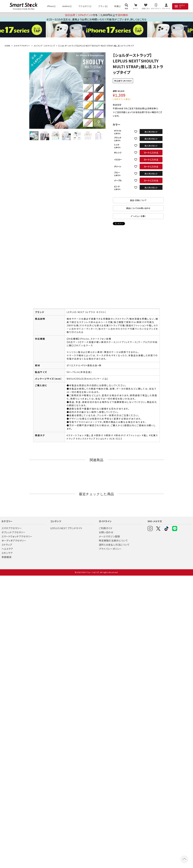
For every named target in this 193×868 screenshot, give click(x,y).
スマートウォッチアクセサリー (17, 536)
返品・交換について (138, 200)
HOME (8, 46)
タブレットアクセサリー (14, 532)
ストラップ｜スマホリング (44, 46)
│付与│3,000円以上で (97, 15)
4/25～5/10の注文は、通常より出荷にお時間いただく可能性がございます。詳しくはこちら (97, 19)
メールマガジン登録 (109, 536)
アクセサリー (84, 6)
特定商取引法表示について (113, 540)
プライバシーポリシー (110, 549)
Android (66, 6)
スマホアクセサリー (22, 46)
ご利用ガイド (106, 528)
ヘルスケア (7, 549)
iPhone (50, 6)
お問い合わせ (106, 532)
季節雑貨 (6, 557)
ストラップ (7, 545)
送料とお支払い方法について (114, 545)
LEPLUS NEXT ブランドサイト (66, 528)
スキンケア (7, 553)
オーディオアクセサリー (14, 540)
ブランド (101, 6)
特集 (116, 6)
